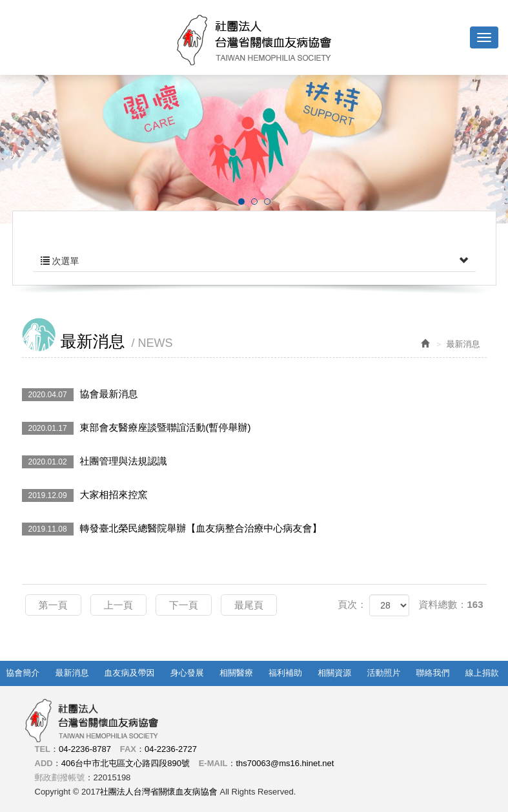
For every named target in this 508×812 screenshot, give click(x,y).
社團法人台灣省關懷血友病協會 (254, 40)
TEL (43, 749)
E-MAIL (213, 763)
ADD (44, 763)
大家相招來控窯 (85, 495)
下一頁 (184, 605)
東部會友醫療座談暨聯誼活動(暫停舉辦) (137, 428)
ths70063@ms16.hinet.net (285, 763)
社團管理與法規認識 (95, 462)
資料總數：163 (451, 604)
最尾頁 (249, 605)
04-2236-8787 (85, 749)
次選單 (254, 261)
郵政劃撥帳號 (60, 777)
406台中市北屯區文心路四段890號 (126, 763)
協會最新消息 (80, 395)
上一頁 (118, 605)
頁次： (352, 604)
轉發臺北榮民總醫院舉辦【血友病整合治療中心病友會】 (172, 529)
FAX (128, 749)
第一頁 (53, 605)
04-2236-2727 (171, 749)
